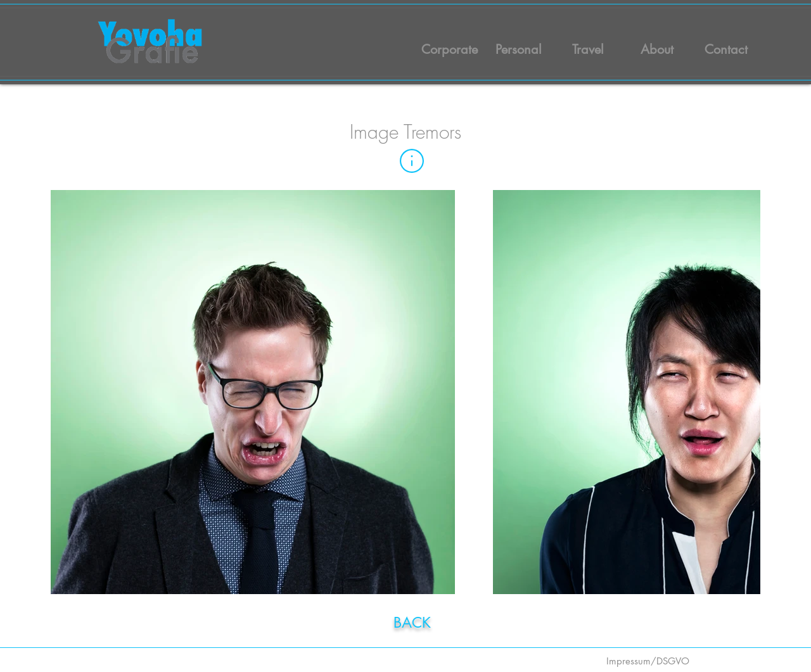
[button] (412, 161)
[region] (417, 621)
